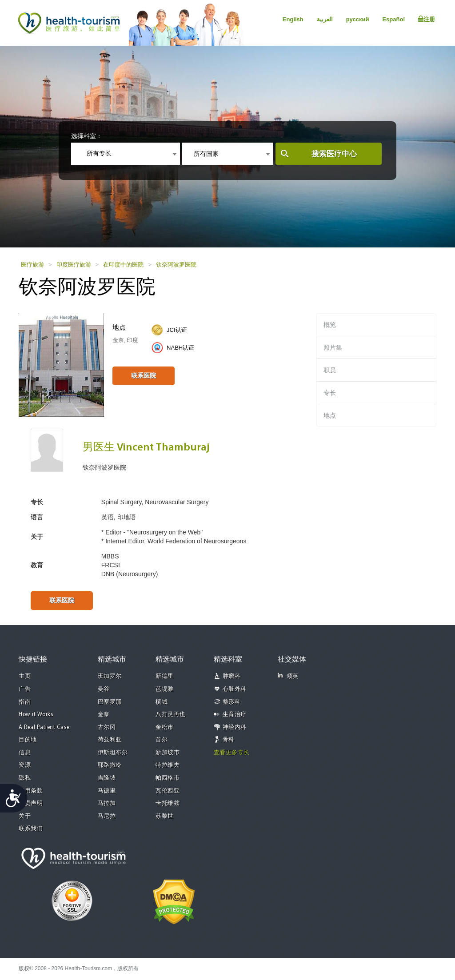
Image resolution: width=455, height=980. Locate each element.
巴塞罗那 (110, 702)
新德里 (165, 676)
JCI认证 (177, 330)
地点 (330, 415)
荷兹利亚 (110, 740)
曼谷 (104, 689)
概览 (330, 325)
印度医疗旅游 (74, 265)
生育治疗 (235, 715)
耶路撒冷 (110, 765)
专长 (330, 393)
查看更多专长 (232, 753)
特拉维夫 (168, 765)
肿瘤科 (232, 676)
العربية (325, 19)
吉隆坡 (107, 778)
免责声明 (31, 803)
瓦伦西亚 (168, 791)
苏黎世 (165, 816)
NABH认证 (180, 348)
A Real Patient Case (44, 727)
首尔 (162, 740)
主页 (25, 676)
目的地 (28, 740)
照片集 (333, 347)
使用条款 (31, 791)
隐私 (25, 778)
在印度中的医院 (123, 265)
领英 (288, 676)
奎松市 (165, 727)
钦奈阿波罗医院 (176, 265)
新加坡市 (168, 753)
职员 (330, 370)
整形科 (232, 702)
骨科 (229, 740)
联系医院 (144, 375)
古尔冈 (107, 727)
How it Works (36, 715)
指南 (25, 702)
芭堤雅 (165, 689)
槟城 (162, 702)
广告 (25, 689)
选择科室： (87, 136)
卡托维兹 (168, 803)
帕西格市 (168, 778)
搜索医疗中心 (334, 154)
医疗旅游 (32, 265)
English (293, 19)
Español (393, 19)
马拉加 (107, 803)
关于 (25, 816)
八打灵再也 (171, 715)
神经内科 (235, 727)
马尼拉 (107, 816)
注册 (427, 19)
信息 (25, 753)
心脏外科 (235, 689)
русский (358, 19)
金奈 (104, 715)
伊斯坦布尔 (113, 753)
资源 (25, 765)
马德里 (107, 791)
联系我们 (31, 829)
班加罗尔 (110, 676)
